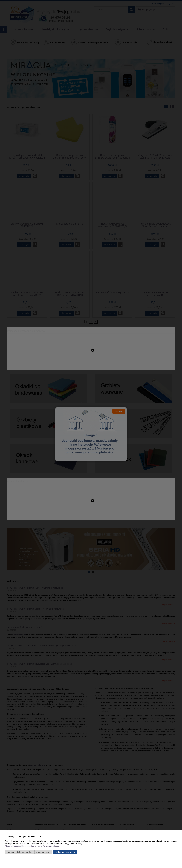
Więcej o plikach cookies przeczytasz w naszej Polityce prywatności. (32, 846)
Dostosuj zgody (43, 852)
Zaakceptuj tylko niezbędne (19, 852)
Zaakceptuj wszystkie (65, 852)
